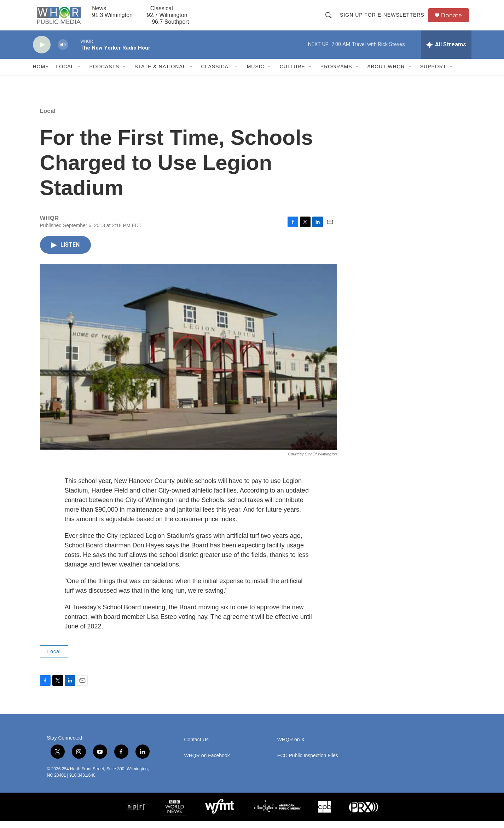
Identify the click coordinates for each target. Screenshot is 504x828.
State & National (160, 74)
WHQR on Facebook (207, 763)
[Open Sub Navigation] (79, 74)
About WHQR (386, 74)
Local (65, 74)
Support (433, 74)
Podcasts (104, 74)
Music (256, 74)
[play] (42, 51)
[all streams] (446, 51)
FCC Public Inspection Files (308, 763)
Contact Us (196, 747)
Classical (216, 74)
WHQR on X (291, 747)
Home (41, 74)
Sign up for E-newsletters (384, 18)
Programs (336, 74)
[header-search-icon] (330, 18)
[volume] (63, 51)
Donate (453, 19)
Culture (292, 74)
